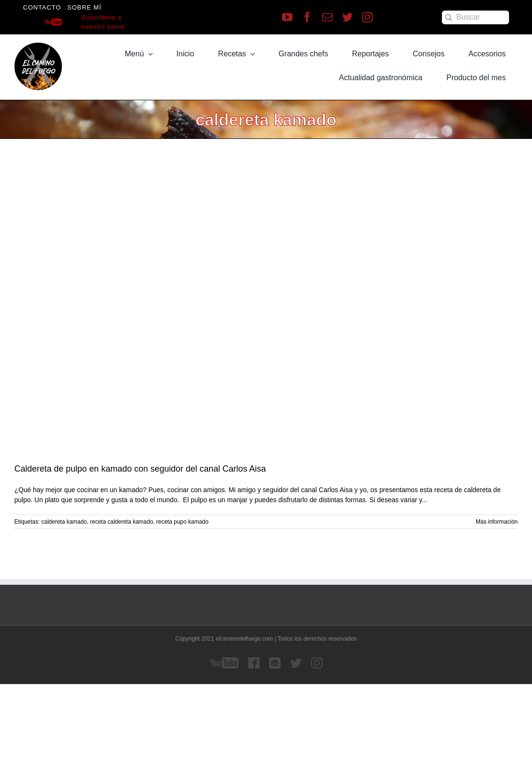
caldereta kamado (64, 522)
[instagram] (367, 17)
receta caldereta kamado (122, 522)
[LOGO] (38, 46)
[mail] (327, 17)
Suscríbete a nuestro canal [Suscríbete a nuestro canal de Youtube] (103, 22)
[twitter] (347, 17)
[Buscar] (475, 17)
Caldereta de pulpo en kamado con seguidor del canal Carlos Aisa (140, 469)
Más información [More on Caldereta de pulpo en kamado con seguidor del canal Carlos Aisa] (497, 522)
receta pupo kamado (183, 522)
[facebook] (307, 17)
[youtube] (287, 17)
